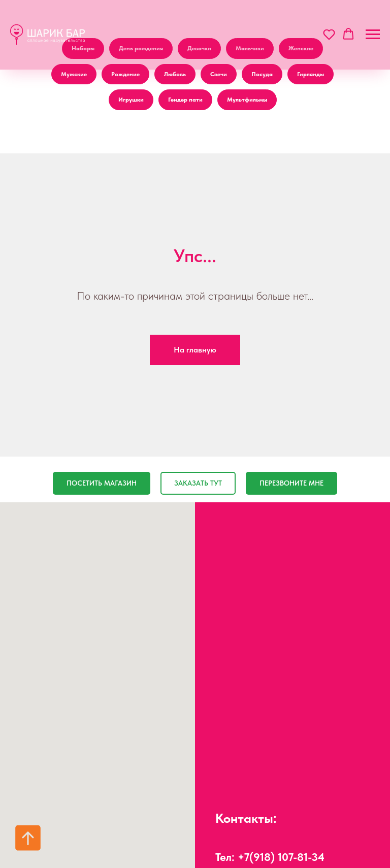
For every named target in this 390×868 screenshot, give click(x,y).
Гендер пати (185, 100)
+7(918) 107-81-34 (281, 857)
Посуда (262, 74)
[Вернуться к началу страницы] (28, 838)
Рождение (125, 74)
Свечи (219, 74)
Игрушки (131, 100)
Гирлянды (311, 74)
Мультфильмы (247, 100)
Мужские (74, 74)
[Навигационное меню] (373, 35)
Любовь (175, 74)
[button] (329, 34)
